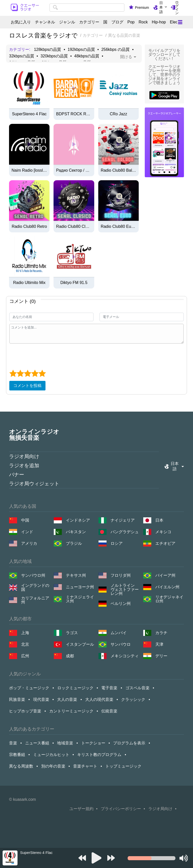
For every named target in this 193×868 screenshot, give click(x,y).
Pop (131, 22)
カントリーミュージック (71, 711)
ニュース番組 (37, 743)
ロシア (117, 543)
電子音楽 (109, 688)
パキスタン (76, 532)
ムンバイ (119, 633)
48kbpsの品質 (87, 56)
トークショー (93, 743)
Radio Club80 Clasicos (74, 227)
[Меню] (180, 22)
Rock (143, 22)
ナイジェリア (123, 520)
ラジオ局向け (24, 456)
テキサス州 (76, 575)
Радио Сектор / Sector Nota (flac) (74, 170)
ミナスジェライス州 (80, 599)
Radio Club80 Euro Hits (118, 227)
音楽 (13, 743)
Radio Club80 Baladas (118, 170)
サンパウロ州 (33, 575)
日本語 (161, 7)
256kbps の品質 (115, 50)
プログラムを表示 (129, 743)
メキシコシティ (125, 656)
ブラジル (74, 543)
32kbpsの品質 (22, 56)
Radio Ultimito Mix (29, 283)
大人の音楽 (67, 699)
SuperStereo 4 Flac (29, 114)
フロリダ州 (121, 575)
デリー (161, 656)
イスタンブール (80, 644)
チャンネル (45, 22)
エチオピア (165, 543)
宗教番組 (17, 755)
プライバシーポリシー (121, 809)
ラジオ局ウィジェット (34, 484)
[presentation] (47, 356)
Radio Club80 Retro (29, 227)
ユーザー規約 (81, 809)
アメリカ (29, 543)
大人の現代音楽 (99, 699)
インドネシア (78, 520)
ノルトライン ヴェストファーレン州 (125, 590)
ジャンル (67, 22)
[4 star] (35, 373)
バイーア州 (165, 575)
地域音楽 (65, 743)
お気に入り (21, 22)
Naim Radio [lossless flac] (29, 170)
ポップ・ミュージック (29, 688)
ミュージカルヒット (51, 755)
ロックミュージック (75, 688)
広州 (25, 656)
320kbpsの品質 (54, 56)
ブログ (117, 22)
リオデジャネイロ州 (169, 599)
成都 (70, 656)
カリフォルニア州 (35, 600)
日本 (159, 520)
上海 (25, 633)
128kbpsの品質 (48, 50)
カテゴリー (89, 22)
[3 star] (28, 373)
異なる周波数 (21, 766)
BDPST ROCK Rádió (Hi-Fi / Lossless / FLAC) (74, 114)
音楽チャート (85, 766)
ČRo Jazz (118, 114)
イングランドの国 (35, 588)
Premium (142, 8)
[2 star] (20, 373)
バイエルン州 (167, 587)
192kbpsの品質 (81, 50)
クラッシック (133, 699)
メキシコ (163, 532)
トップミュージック (123, 766)
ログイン (177, 8)
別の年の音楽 (53, 766)
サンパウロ (121, 644)
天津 (159, 644)
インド (27, 532)
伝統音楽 (109, 711)
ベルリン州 (121, 604)
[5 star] (42, 373)
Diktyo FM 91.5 (74, 283)
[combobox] (87, 8)
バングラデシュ (125, 532)
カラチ (161, 633)
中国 (25, 520)
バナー (17, 475)
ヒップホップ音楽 (25, 711)
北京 (25, 644)
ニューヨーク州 (80, 587)
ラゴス (72, 633)
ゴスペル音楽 (137, 688)
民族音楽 (17, 699)
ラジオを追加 (24, 465)
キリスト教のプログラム (99, 755)
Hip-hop (159, 22)
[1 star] (13, 373)
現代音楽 (41, 699)
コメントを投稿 (27, 386)
